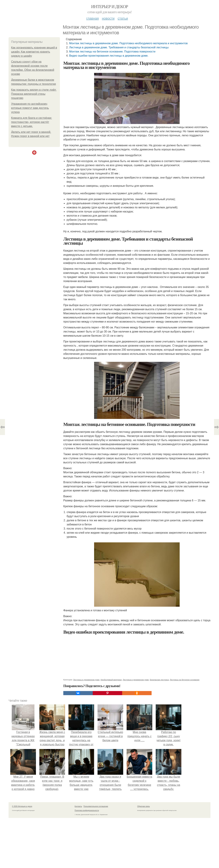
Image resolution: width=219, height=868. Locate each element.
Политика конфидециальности (87, 810)
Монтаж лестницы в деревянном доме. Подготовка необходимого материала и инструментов (128, 43)
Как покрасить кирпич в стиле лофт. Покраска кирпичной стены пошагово (34, 94)
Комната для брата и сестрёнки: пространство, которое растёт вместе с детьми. (32, 122)
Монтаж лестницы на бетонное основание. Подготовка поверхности (112, 52)
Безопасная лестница (159, 680)
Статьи (123, 18)
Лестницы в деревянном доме (86, 680)
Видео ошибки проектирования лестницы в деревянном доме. (109, 56)
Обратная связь (144, 806)
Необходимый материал (111, 680)
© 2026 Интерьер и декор (22, 806)
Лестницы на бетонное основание (185, 680)
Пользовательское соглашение (96, 806)
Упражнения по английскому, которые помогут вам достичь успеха (30, 108)
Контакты (78, 806)
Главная (92, 18)
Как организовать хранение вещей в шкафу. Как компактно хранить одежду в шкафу (34, 52)
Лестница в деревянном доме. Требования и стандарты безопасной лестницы (119, 47)
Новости (108, 18)
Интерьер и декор (110, 7)
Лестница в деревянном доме (136, 680)
